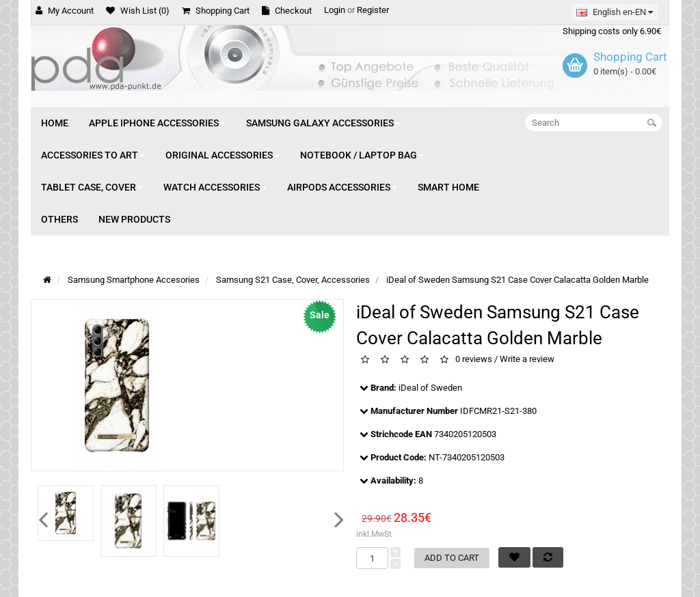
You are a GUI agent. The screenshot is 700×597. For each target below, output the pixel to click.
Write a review (527, 360)
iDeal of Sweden (430, 388)
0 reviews (474, 360)
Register (373, 10)
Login (335, 10)
